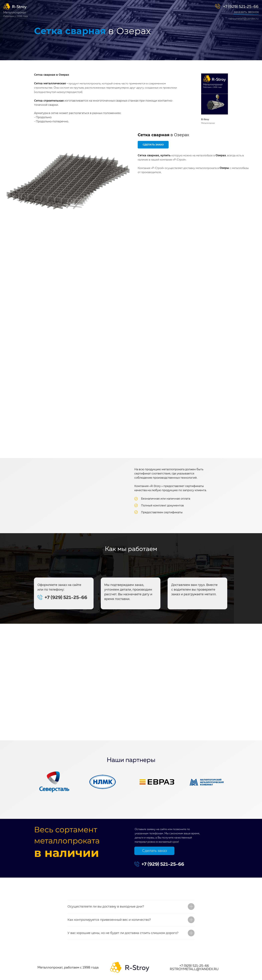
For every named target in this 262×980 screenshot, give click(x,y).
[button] (246, 14)
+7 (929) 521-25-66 (241, 7)
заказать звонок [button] (246, 12)
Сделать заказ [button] (154, 851)
